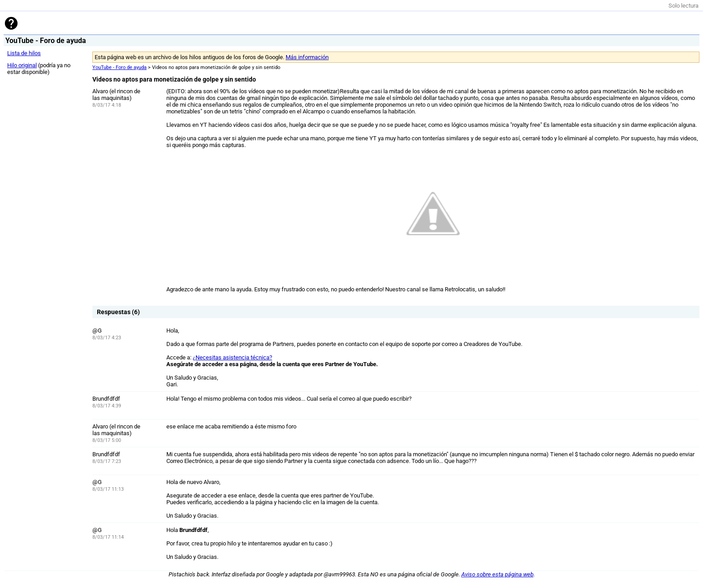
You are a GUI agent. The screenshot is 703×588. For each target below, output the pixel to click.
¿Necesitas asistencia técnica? (232, 357)
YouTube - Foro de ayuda (119, 67)
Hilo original (22, 65)
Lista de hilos (24, 53)
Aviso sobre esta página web (497, 574)
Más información (307, 57)
